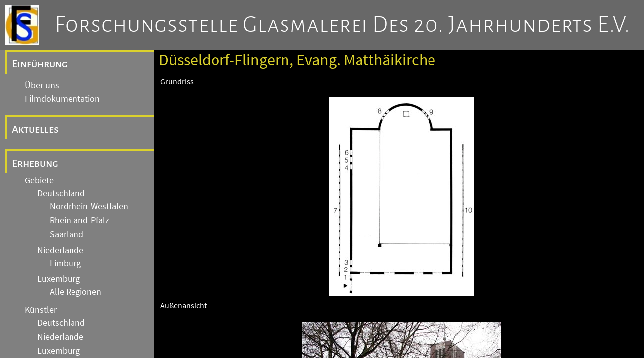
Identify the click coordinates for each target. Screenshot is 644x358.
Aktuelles (35, 129)
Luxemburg (59, 279)
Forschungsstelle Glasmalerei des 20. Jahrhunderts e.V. (342, 25)
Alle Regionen (75, 292)
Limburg (65, 263)
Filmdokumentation (62, 99)
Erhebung (35, 163)
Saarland (67, 234)
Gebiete (39, 180)
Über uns (42, 85)
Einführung (40, 64)
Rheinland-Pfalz (79, 220)
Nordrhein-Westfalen (89, 206)
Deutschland (61, 193)
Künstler (41, 310)
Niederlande (60, 250)
